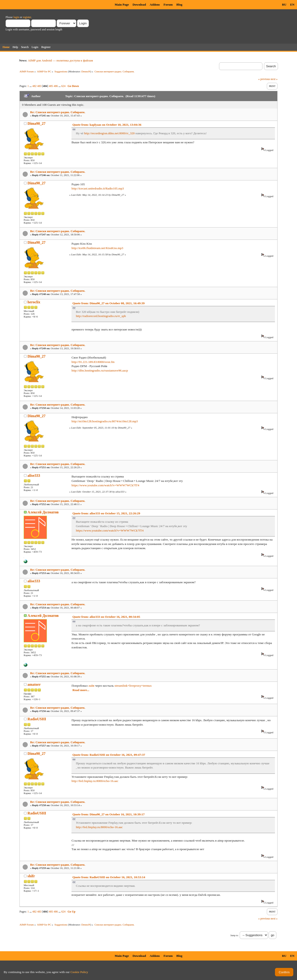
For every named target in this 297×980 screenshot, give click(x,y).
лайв (91, 686)
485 (51, 86)
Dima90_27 (37, 123)
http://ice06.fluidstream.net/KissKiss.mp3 (97, 248)
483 (39, 86)
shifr (31, 876)
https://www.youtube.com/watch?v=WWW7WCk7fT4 (105, 485)
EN (292, 5)
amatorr (34, 684)
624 (63, 86)
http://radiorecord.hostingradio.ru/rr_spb (101, 316)
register (27, 17)
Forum (168, 5)
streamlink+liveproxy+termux (133, 686)
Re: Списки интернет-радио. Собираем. (58, 112)
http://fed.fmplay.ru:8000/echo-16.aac (95, 781)
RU (284, 5)
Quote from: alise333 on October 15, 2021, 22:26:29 (106, 513)
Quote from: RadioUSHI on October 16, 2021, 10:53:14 (109, 877)
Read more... (81, 690)
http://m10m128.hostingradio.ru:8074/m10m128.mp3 (105, 421)
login (16, 17)
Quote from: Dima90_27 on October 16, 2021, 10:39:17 (108, 814)
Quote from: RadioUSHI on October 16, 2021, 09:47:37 (109, 755)
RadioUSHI (37, 719)
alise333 (34, 476)
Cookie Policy (79, 972)
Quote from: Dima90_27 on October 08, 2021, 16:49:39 (108, 303)
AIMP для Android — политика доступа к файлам (60, 60)
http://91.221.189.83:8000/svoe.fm (93, 362)
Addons (155, 5)
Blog (179, 5)
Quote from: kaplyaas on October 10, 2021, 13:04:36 (107, 125)
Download (139, 5)
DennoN (86, 71)
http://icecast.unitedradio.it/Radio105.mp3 (98, 188)
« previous (264, 79)
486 (56, 86)
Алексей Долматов (43, 512)
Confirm (284, 972)
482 (34, 86)
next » (274, 79)
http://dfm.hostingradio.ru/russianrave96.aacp (100, 370)
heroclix (34, 302)
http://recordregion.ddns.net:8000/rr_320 (110, 133)
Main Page (122, 5)
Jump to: (234, 935)
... (31, 86)
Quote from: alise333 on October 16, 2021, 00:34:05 (106, 617)
